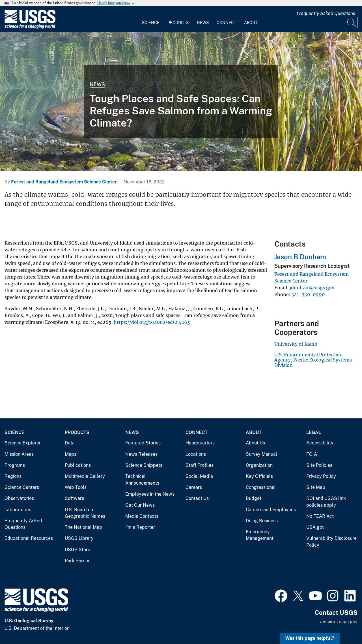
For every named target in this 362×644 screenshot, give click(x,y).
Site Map (316, 487)
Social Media (199, 476)
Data (70, 443)
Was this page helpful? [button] (310, 638)
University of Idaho (296, 344)
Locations (196, 454)
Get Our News (140, 505)
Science (151, 23)
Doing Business (262, 521)
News (203, 23)
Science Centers (22, 487)
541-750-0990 (308, 294)
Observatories (19, 498)
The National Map (83, 527)
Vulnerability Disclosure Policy (331, 542)
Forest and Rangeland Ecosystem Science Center (64, 182)
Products (178, 23)
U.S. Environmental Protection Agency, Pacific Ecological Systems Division (313, 360)
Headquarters (200, 443)
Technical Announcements (142, 480)
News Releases (141, 454)
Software (75, 498)
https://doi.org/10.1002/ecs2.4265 (152, 322)
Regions (13, 476)
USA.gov (315, 527)
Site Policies (319, 465)
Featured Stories (143, 443)
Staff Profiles (200, 465)
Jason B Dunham (300, 257)
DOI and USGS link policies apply (326, 502)
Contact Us (197, 498)
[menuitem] (151, 19)
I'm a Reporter (140, 527)
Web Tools (76, 487)
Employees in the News (150, 494)
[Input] (321, 23)
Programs (15, 465)
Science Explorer (23, 443)
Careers (194, 487)
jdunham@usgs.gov (312, 288)
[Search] (352, 23)
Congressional (261, 487)
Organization (259, 465)
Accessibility (320, 443)
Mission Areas (19, 454)
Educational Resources (29, 538)
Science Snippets (144, 465)
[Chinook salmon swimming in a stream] (181, 101)
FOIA (312, 454)
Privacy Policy (321, 476)
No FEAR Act (320, 516)
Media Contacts (142, 516)
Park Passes (77, 561)
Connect (226, 23)
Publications (78, 465)
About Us (255, 443)
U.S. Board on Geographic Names (85, 513)
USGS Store (77, 550)
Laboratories (18, 510)
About (251, 23)
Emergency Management (260, 535)
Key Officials (259, 476)
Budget (254, 498)
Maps (71, 454)
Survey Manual (261, 454)
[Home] (30, 27)
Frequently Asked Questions (326, 13)
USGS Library (79, 538)
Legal (314, 432)
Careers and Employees (271, 510)
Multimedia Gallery (85, 476)
